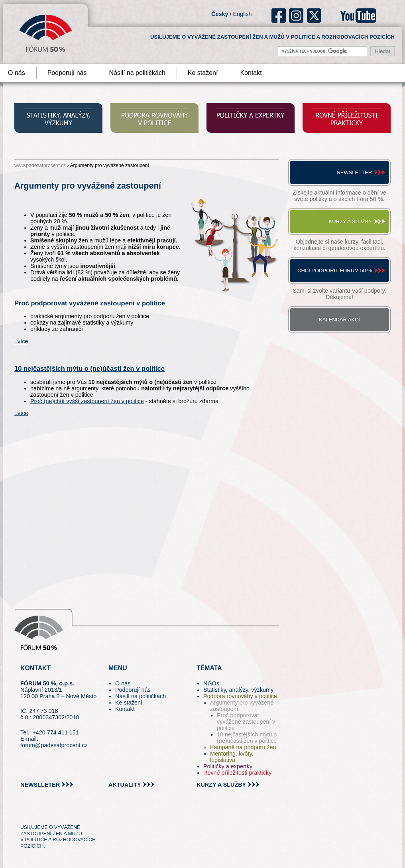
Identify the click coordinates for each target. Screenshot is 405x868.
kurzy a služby (221, 785)
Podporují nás (67, 73)
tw (26, 813)
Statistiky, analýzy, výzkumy (238, 690)
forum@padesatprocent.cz (54, 745)
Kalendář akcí (339, 320)
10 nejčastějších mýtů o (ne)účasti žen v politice (89, 369)
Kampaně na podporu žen (243, 747)
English (242, 14)
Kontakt (251, 73)
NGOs (211, 683)
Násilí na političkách (137, 73)
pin (39, 813)
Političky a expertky (228, 766)
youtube (358, 16)
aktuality (125, 785)
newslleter (40, 785)
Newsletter (354, 172)
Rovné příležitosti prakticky (237, 773)
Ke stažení (203, 73)
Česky (220, 14)
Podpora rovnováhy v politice (240, 696)
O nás (123, 683)
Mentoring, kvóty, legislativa (232, 757)
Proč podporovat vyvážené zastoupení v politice (90, 303)
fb (279, 16)
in (65, 813)
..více (21, 341)
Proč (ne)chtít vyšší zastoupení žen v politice (87, 401)
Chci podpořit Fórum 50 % (335, 271)
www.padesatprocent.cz (40, 165)
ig (296, 16)
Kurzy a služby (350, 221)
